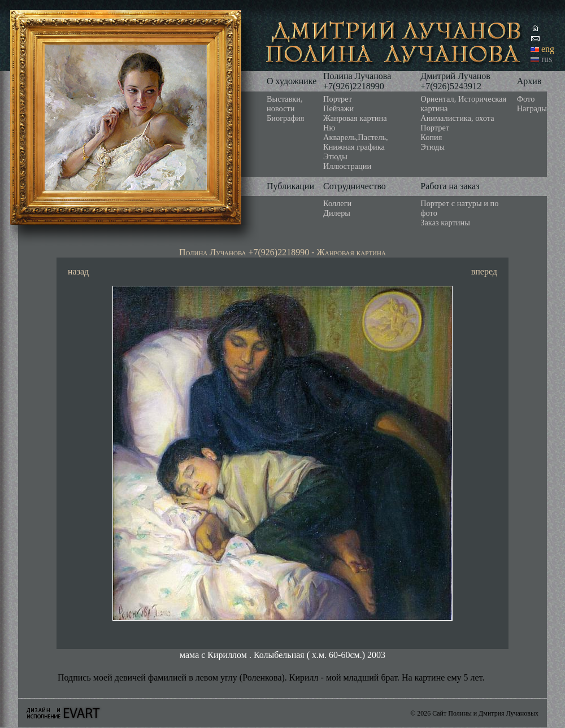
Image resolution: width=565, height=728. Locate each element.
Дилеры (337, 213)
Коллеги (337, 203)
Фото (526, 99)
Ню (329, 128)
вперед (484, 271)
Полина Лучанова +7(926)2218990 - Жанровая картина (282, 252)
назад (78, 271)
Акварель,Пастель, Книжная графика (356, 142)
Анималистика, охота (457, 118)
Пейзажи (338, 108)
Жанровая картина (355, 118)
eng (548, 49)
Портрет (338, 99)
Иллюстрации (347, 166)
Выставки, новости (285, 104)
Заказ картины (445, 223)
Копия (431, 137)
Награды (532, 108)
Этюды (335, 156)
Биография (285, 118)
